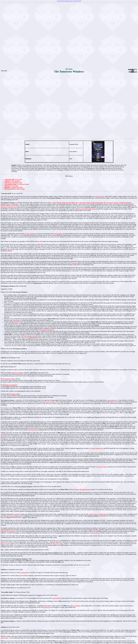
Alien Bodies (16, 320)
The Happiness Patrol (9, 379)
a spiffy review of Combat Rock (97, 514)
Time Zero (65, 203)
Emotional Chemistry (125, 203)
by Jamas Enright (14, 189)
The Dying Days (33, 430)
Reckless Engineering (97, 203)
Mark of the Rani (57, 544)
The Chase (101, 196)
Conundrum (77, 606)
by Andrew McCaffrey (14, 187)
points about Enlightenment (14, 516)
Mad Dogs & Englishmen (10, 385)
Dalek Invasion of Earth (31, 336)
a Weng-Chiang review (97, 448)
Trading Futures (91, 209)
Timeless (116, 203)
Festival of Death (29, 234)
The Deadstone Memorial (46, 330)
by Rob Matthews (12, 181)
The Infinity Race (74, 203)
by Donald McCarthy (13, 183)
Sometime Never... (6, 204)
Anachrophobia (58, 234)
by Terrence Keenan (17, 184)
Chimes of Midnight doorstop (82, 489)
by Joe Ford (13, 179)
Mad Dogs (81, 209)
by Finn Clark (11, 186)
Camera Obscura (57, 203)
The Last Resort (108, 203)
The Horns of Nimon (17, 373)
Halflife (16, 204)
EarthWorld (47, 607)
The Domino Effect (85, 203)
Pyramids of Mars (15, 394)
